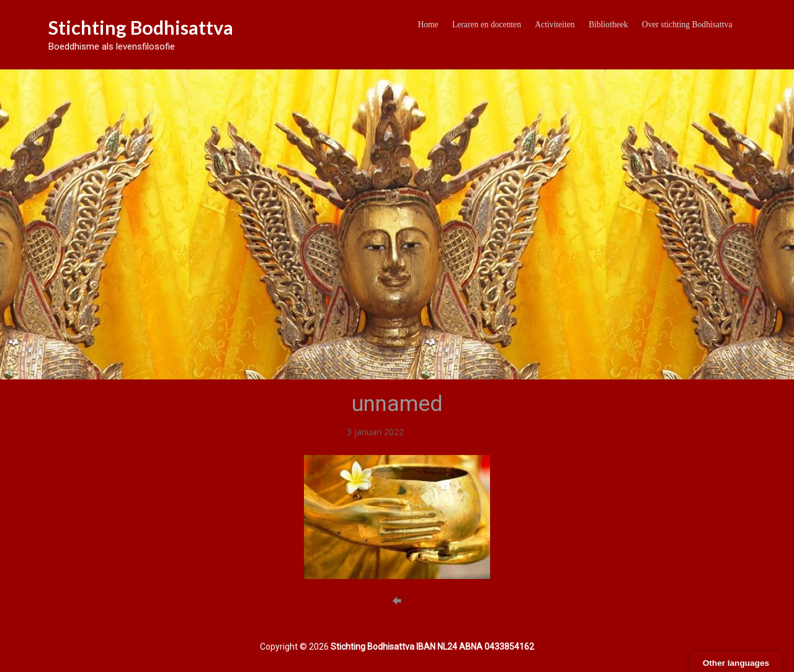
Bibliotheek (608, 24)
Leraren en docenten (487, 24)
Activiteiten (555, 24)
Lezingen (424, 432)
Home (428, 24)
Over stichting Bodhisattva (687, 24)
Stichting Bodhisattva (141, 27)
